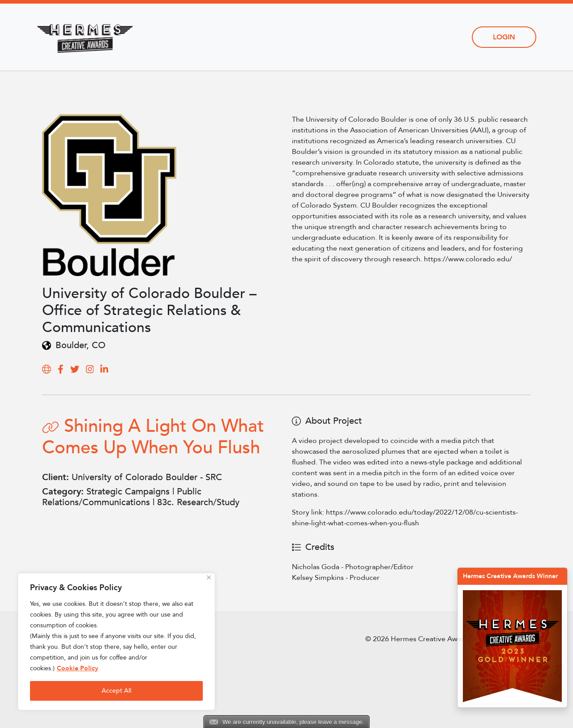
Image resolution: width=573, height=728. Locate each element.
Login (504, 37)
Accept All (116, 691)
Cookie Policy (77, 668)
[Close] (209, 577)
